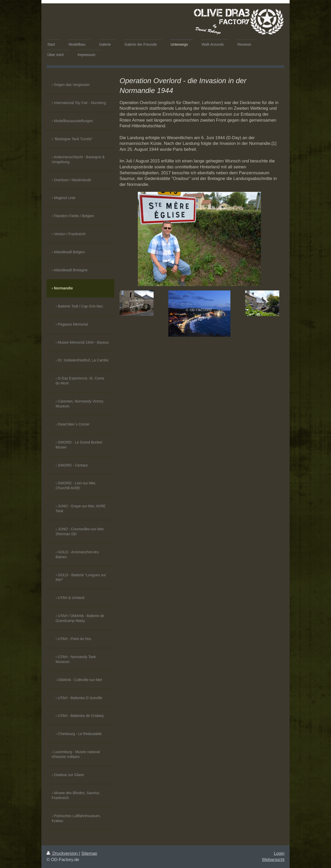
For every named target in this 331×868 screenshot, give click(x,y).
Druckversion (63, 853)
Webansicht (273, 860)
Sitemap (89, 853)
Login (279, 853)
